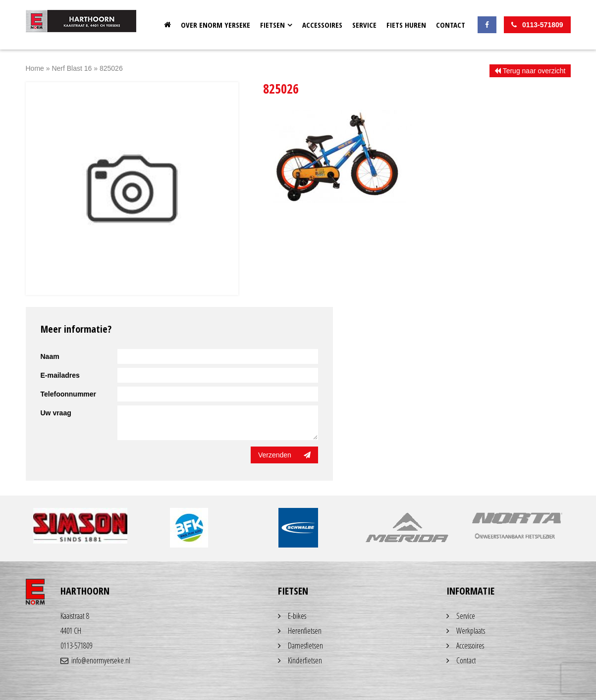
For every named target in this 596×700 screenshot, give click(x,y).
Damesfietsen (305, 646)
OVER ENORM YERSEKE (216, 25)
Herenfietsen (305, 631)
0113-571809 (76, 646)
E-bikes (297, 616)
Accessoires (322, 25)
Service (364, 25)
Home (167, 25)
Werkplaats (471, 631)
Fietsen (272, 25)
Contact (451, 25)
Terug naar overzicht (530, 71)
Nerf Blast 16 (72, 68)
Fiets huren (406, 25)
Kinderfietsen (305, 660)
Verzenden (284, 455)
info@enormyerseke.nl (95, 660)
